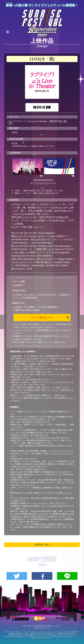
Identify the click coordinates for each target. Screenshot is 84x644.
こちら (48, 628)
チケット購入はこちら (42, 317)
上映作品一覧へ (42, 545)
